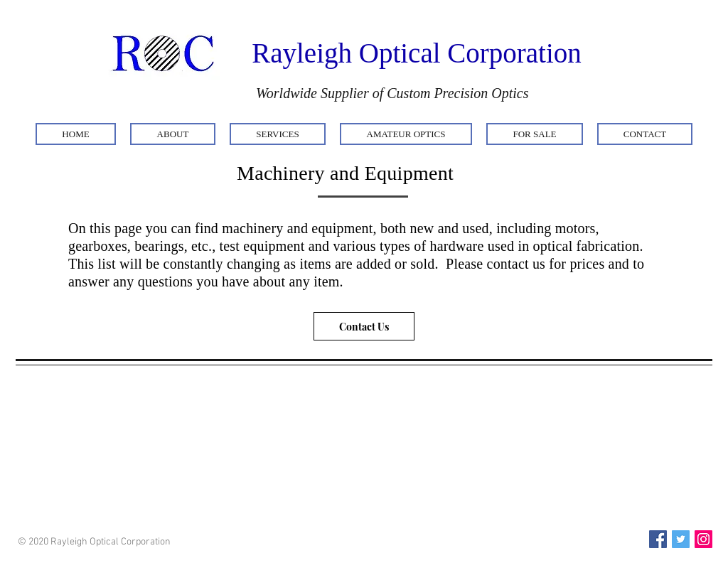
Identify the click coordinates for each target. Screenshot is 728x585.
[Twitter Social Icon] (681, 539)
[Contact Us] (364, 326)
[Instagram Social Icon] (703, 539)
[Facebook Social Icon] (658, 539)
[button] (173, 134)
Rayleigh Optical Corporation (417, 53)
